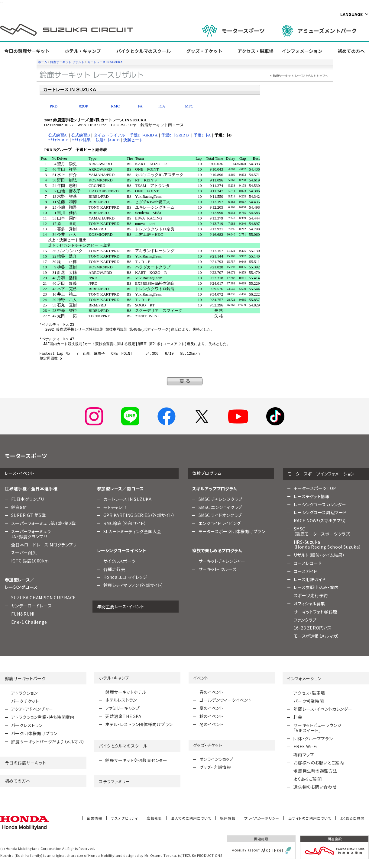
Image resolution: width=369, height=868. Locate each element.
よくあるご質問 (307, 779)
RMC (115, 106)
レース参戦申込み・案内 (316, 587)
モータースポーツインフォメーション (321, 474)
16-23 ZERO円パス (313, 628)
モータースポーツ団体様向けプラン (232, 531)
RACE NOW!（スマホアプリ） (320, 520)
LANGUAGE (351, 14)
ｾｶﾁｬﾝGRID (58, 140)
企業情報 (94, 818)
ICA (162, 106)
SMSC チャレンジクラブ (220, 499)
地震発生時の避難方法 (315, 771)
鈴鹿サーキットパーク (25, 678)
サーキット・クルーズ (218, 569)
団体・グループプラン (313, 738)
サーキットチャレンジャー (222, 561)
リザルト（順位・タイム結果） (319, 555)
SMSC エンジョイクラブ (220, 507)
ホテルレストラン (121, 700)
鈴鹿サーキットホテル (126, 692)
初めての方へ (351, 51)
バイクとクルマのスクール (144, 51)
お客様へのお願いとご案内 (319, 763)
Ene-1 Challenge (29, 622)
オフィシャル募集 (309, 604)
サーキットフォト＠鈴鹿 (316, 612)
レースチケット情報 (312, 496)
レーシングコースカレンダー (320, 504)
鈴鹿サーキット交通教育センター (136, 760)
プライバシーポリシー (262, 818)
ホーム (43, 62)
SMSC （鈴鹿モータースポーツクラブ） (323, 531)
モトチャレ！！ (115, 507)
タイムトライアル (109, 135)
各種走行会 (114, 569)
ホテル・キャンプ (83, 51)
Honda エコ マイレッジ (125, 577)
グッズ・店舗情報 (215, 767)
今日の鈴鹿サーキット (27, 51)
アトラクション (24, 693)
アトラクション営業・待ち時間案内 (43, 717)
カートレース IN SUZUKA (105, 62)
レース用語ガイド (310, 579)
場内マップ (304, 754)
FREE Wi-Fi (305, 746)
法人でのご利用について (191, 818)
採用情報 (228, 818)
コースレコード (308, 563)
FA (140, 106)
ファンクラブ (305, 620)
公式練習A (58, 135)
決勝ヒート (133, 140)
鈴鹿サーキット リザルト (67, 62)
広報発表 (154, 818)
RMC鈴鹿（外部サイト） (125, 523)
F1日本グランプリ (28, 499)
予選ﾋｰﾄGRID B (175, 135)
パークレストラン (27, 725)
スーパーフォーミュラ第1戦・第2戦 (44, 523)
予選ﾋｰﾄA (202, 135)
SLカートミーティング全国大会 (132, 531)
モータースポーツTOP (315, 488)
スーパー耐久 (24, 553)
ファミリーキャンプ (122, 708)
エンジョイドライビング (220, 523)
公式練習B (81, 135)
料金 (298, 717)
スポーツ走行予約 (311, 595)
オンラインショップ (217, 759)
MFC (189, 106)
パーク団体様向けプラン (34, 733)
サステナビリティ (124, 818)
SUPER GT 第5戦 (29, 515)
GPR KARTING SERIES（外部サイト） (139, 515)
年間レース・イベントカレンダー (323, 709)
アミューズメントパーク (319, 31)
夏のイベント (211, 708)
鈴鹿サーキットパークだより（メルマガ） (48, 741)
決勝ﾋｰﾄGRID (108, 140)
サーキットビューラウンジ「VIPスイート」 (317, 728)
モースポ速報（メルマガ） (317, 636)
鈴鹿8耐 (19, 507)
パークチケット (25, 701)
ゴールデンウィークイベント (225, 700)
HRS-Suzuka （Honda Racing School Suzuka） (328, 545)
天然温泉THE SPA (123, 716)
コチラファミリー (114, 781)
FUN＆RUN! (23, 614)
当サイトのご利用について (310, 818)
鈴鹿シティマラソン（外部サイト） (134, 585)
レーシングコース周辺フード (320, 512)
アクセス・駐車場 (256, 51)
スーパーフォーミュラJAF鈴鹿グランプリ (31, 534)
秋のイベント (211, 716)
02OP (84, 106)
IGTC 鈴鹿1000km (30, 561)
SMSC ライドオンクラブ (220, 515)
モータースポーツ (233, 31)
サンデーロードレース (32, 606)
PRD (54, 106)
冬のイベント (211, 724)
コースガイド (306, 571)
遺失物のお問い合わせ (315, 787)
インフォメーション (302, 51)
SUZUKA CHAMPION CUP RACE (44, 597)
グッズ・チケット (204, 51)
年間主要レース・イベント (121, 607)
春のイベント (211, 692)
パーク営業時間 (309, 701)
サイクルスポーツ (120, 561)
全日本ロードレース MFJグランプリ (44, 545)
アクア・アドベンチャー (32, 709)
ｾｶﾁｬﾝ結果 (81, 140)
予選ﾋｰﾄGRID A (144, 135)
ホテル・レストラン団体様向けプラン (139, 724)
